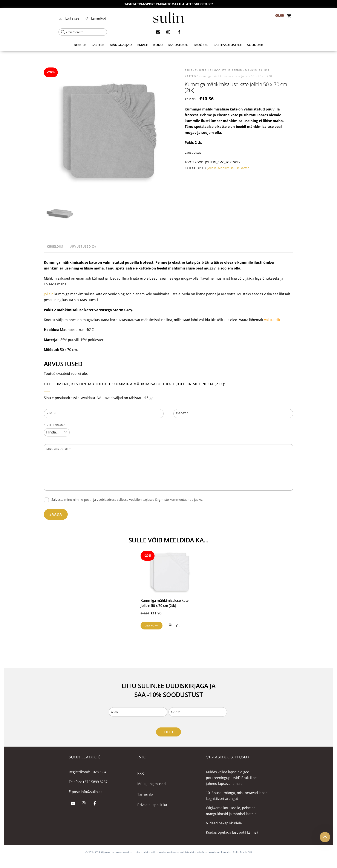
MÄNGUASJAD (121, 45)
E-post (182, 413)
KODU (158, 45)
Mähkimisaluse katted (234, 168)
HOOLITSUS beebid (228, 70)
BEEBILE (80, 45)
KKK (141, 774)
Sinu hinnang (55, 425)
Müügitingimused (152, 784)
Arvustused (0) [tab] (83, 246)
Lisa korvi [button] (152, 625)
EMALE (142, 45)
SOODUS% (255, 45)
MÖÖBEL (201, 45)
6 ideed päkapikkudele (224, 823)
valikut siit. (273, 320)
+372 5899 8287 (95, 782)
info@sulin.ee (92, 792)
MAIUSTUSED (178, 45)
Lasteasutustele (228, 45)
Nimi (51, 413)
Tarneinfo (145, 794)
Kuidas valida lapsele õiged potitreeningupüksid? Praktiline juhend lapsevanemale (231, 778)
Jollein (212, 168)
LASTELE (98, 45)
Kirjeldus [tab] (55, 246)
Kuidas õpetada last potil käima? (232, 832)
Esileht (191, 70)
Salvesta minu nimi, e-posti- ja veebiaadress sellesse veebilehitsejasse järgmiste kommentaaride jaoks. (127, 499)
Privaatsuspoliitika (152, 805)
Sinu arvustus (59, 449)
